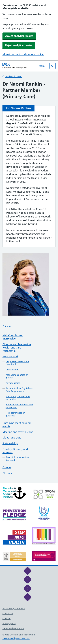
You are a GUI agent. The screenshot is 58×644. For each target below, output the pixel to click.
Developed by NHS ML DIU (16, 638)
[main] (29, 282)
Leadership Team (14, 76)
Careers (7, 467)
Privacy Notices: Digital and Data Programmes (19, 390)
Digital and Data (12, 438)
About (7, 326)
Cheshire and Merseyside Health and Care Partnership (17, 348)
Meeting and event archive (18, 432)
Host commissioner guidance (15, 414)
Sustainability (10, 443)
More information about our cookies (23, 54)
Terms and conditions (13, 628)
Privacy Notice (13, 383)
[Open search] (53, 66)
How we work (10, 356)
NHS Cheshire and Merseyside (13, 337)
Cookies (6, 619)
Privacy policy (9, 623)
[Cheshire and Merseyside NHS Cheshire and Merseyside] (14, 66)
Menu (42, 66)
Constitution (12, 370)
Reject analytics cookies (19, 45)
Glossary (7, 473)
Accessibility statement (14, 609)
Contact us (8, 614)
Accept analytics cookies (19, 36)
